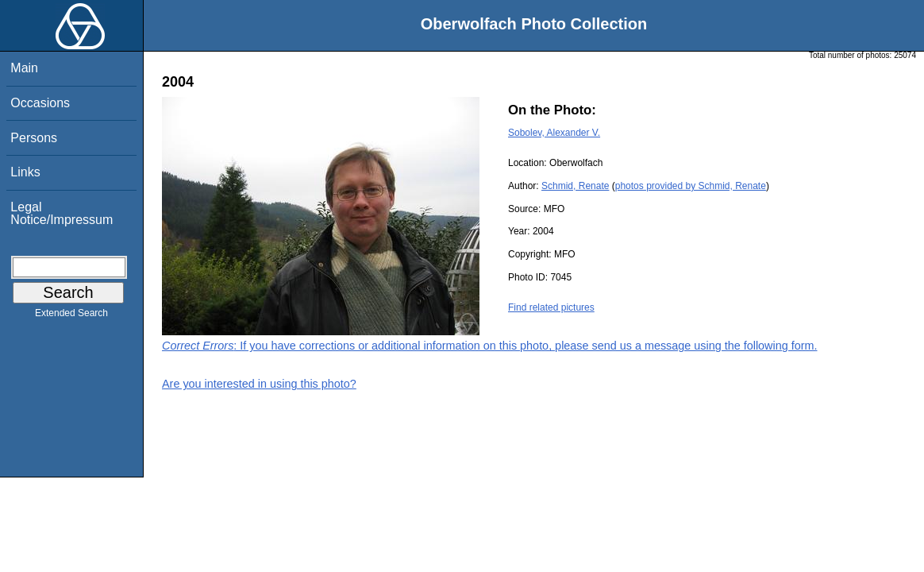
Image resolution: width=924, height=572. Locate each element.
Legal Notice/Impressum (62, 213)
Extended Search (71, 316)
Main (24, 68)
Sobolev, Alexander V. (554, 133)
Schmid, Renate (575, 186)
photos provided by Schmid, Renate (691, 186)
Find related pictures (551, 307)
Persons (34, 138)
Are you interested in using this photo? (259, 384)
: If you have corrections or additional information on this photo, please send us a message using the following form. (490, 346)
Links (25, 172)
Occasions (40, 103)
